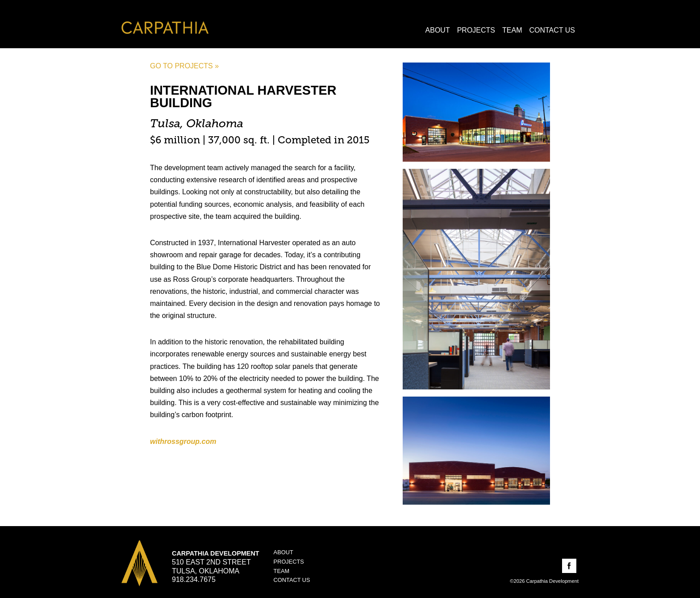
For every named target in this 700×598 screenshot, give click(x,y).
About (438, 30)
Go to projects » (184, 66)
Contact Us (552, 30)
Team (512, 30)
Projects (476, 30)
